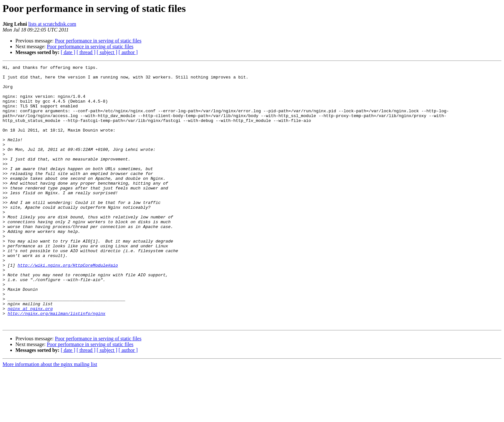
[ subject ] (107, 52)
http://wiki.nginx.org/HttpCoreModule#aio (68, 306)
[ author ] (128, 52)
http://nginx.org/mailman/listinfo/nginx (57, 363)
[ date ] (68, 52)
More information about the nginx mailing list (50, 416)
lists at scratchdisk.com (52, 24)
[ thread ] (86, 52)
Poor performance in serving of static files (98, 41)
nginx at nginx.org (30, 358)
